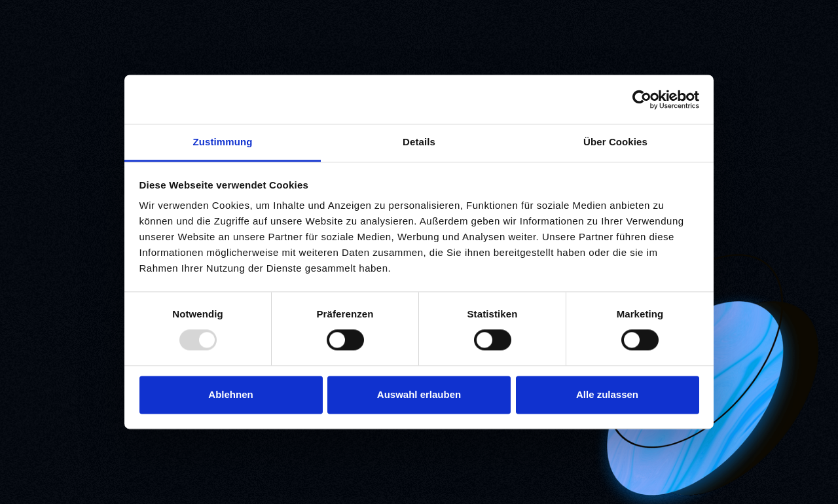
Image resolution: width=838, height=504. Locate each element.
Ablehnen (230, 394)
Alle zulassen (607, 394)
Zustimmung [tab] (223, 142)
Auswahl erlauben (419, 394)
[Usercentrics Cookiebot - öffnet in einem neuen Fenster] (642, 99)
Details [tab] (419, 142)
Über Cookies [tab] (615, 142)
